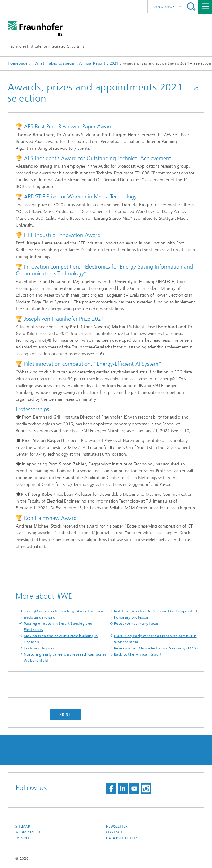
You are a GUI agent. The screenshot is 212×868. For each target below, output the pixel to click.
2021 (114, 63)
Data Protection (122, 838)
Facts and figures (39, 648)
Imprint (22, 838)
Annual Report (92, 63)
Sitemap (23, 826)
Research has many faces (136, 624)
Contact (114, 832)
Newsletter (117, 826)
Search (191, 7)
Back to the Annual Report (138, 654)
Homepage (18, 63)
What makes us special (55, 63)
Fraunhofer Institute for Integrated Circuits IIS (46, 46)
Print (65, 714)
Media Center (28, 832)
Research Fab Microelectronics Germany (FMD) (156, 648)
